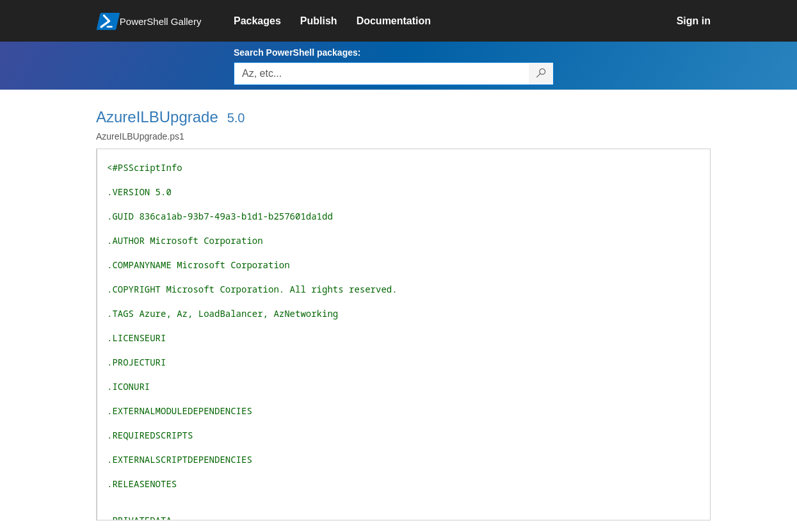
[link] (267, 21)
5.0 (236, 118)
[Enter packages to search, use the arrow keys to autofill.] (382, 74)
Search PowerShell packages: (297, 52)
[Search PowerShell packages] (541, 74)
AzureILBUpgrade (157, 117)
